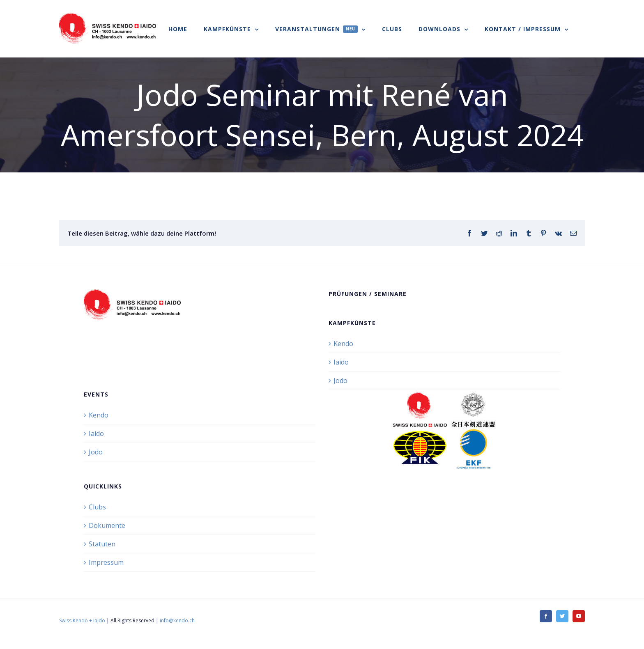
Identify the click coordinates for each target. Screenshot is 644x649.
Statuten (102, 544)
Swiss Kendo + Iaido (82, 620)
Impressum (106, 562)
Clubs (97, 507)
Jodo (340, 381)
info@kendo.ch (177, 620)
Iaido (341, 362)
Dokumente (107, 525)
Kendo (343, 344)
